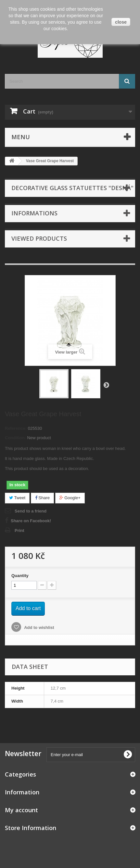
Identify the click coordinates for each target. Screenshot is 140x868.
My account (21, 810)
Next (106, 385)
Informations (34, 213)
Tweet (17, 498)
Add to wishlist (39, 627)
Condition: (15, 438)
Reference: (16, 428)
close (121, 22)
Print (19, 530)
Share (42, 498)
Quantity (20, 576)
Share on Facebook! (31, 521)
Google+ (70, 498)
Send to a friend (31, 511)
